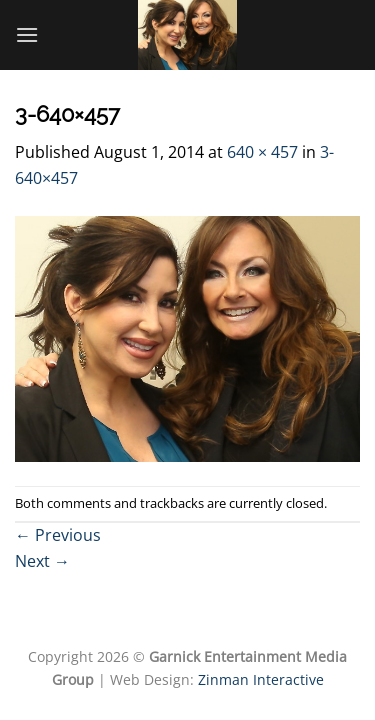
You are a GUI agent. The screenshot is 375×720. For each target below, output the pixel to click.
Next (42, 561)
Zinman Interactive (261, 679)
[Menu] (27, 34)
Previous (58, 535)
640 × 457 (262, 152)
